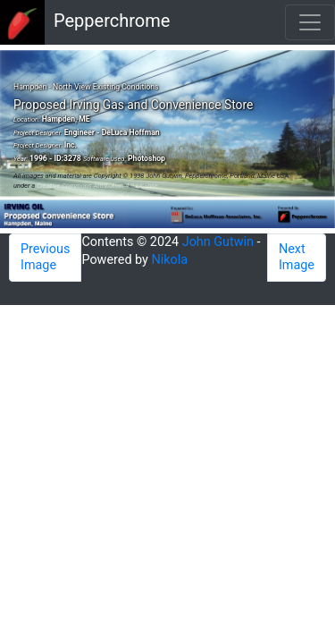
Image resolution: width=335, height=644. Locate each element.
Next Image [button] (297, 257)
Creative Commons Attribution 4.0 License (97, 186)
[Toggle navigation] (310, 22)
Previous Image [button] (45, 257)
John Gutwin (218, 242)
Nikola (170, 260)
